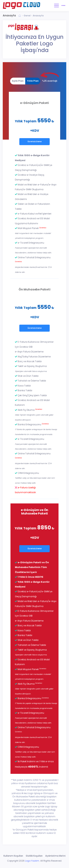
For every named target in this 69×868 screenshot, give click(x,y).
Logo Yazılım (32, 861)
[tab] (18, 81)
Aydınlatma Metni (55, 856)
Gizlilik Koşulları (34, 856)
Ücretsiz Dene (35, 142)
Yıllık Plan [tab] (33, 81)
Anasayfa (38, 16)
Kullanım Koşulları (13, 856)
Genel (27, 16)
